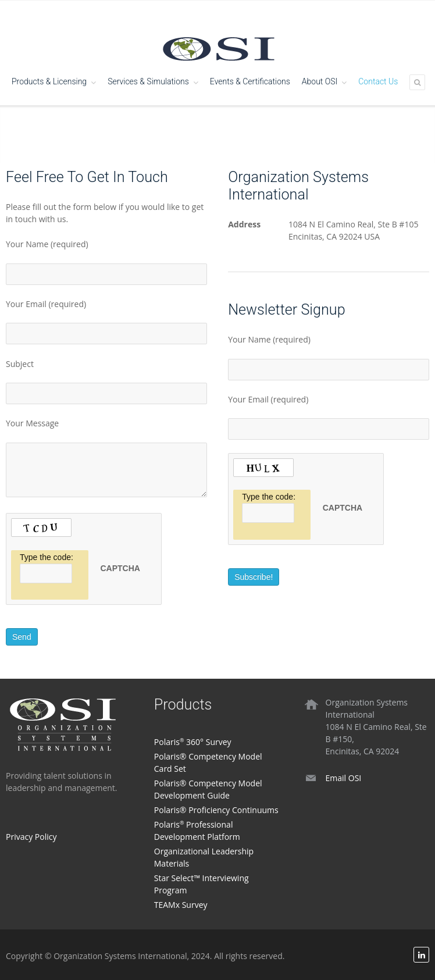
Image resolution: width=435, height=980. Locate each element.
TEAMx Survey (181, 905)
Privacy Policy (31, 837)
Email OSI (344, 778)
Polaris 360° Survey (193, 742)
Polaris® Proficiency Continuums (216, 810)
